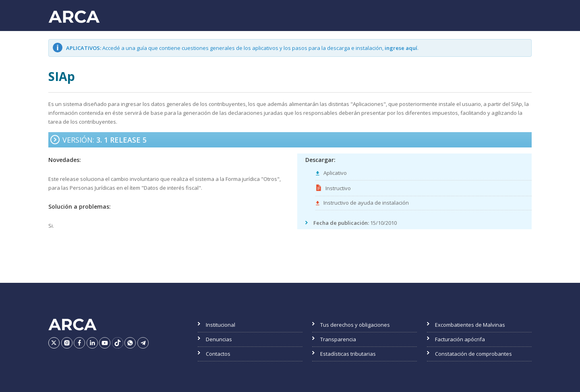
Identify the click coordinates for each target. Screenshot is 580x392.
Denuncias (219, 339)
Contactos (218, 354)
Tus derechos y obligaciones (355, 325)
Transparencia (338, 339)
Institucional (221, 325)
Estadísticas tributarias (348, 354)
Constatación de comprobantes (473, 354)
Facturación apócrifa (460, 339)
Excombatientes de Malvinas (470, 325)
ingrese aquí (401, 48)
